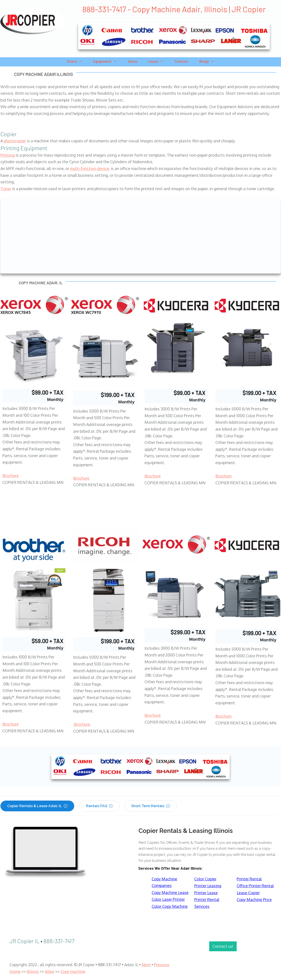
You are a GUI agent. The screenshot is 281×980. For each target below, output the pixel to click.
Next (146, 965)
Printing (8, 155)
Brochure (11, 476)
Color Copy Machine (170, 906)
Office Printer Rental (255, 886)
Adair (50, 971)
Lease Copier (248, 893)
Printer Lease (206, 893)
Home (15, 971)
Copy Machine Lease (170, 892)
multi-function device (89, 168)
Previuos (162, 965)
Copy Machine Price (254, 900)
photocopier (15, 141)
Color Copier (205, 879)
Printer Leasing (208, 886)
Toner (6, 189)
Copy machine (73, 971)
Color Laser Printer (168, 899)
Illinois (33, 971)
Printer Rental (249, 879)
